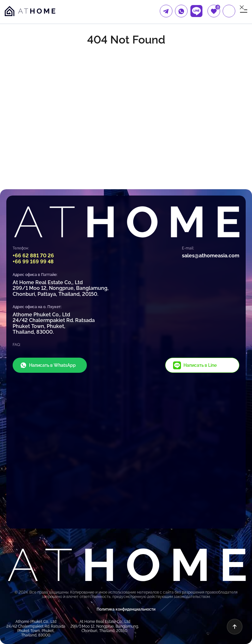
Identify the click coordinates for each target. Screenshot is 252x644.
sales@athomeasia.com (211, 256)
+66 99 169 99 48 (33, 262)
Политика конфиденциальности (126, 609)
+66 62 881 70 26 (33, 256)
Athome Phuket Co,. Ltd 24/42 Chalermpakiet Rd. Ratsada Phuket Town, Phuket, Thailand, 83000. (54, 323)
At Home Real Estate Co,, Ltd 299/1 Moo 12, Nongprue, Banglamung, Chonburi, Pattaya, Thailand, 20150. (61, 288)
